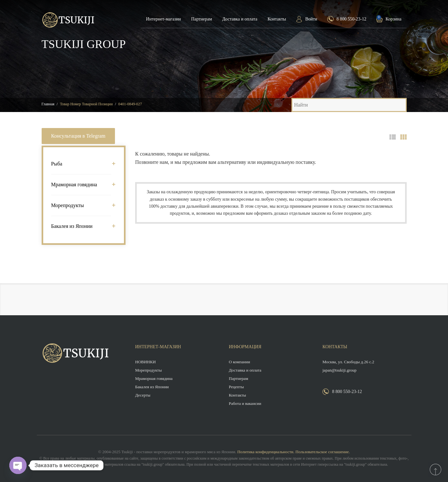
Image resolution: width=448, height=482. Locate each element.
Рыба (81, 164)
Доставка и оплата (240, 19)
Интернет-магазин (163, 19)
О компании (240, 362)
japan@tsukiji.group (339, 370)
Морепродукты (81, 205)
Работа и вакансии (245, 403)
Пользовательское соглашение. (323, 452)
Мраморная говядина (81, 185)
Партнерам (202, 19)
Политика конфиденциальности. (266, 452)
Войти (311, 19)
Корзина (394, 19)
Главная (48, 104)
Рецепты (236, 387)
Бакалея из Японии (81, 226)
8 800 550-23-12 (351, 19)
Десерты (143, 395)
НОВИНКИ (145, 362)
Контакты (277, 19)
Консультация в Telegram (78, 136)
